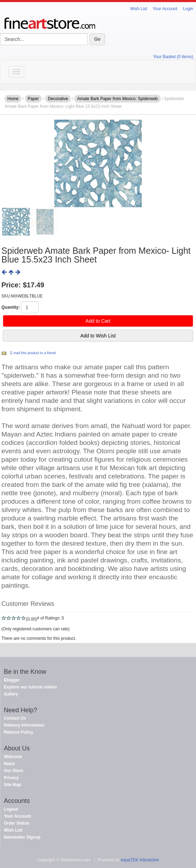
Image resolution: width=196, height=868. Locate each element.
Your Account (165, 9)
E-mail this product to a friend (33, 353)
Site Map (12, 785)
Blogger (12, 680)
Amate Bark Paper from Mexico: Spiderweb (117, 99)
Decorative (58, 99)
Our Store (13, 771)
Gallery (11, 694)
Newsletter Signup (22, 837)
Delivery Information (24, 725)
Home (13, 99)
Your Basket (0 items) (173, 57)
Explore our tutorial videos (30, 687)
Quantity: (11, 307)
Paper (33, 99)
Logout (11, 809)
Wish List (139, 9)
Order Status (17, 823)
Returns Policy (19, 732)
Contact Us (15, 718)
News (9, 764)
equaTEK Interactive (140, 860)
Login (188, 9)
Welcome (13, 757)
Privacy (11, 778)
